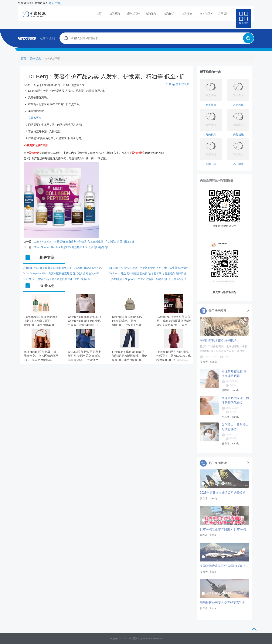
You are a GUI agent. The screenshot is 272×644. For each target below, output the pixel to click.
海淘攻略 (187, 14)
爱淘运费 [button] (134, 14)
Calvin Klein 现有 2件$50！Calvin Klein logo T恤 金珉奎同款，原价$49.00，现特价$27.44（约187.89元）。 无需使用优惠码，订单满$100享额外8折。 (85, 321)
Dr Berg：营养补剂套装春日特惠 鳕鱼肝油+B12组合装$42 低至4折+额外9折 (67, 268)
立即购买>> (35, 118)
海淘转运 (169, 14)
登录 (51, 3)
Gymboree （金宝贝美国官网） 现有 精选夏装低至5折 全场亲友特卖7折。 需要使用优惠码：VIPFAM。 (174, 321)
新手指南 (211, 105)
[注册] (58, 3)
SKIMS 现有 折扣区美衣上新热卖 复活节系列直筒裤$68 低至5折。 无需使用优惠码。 (85, 356)
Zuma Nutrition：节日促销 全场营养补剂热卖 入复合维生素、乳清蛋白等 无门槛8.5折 (84, 242)
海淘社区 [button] (206, 14)
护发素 (185, 84)
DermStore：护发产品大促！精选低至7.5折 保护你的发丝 (56, 279)
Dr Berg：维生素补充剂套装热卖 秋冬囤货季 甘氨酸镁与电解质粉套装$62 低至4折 (158, 273)
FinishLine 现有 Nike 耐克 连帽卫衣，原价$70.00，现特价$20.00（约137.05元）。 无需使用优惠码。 (173, 356)
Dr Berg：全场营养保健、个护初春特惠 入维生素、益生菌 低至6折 (148, 268)
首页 (99, 14)
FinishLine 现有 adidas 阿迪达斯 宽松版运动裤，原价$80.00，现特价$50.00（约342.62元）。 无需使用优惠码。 (130, 356)
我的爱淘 (114, 14)
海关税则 (211, 134)
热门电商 (238, 164)
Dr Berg (170, 84)
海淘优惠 (151, 14)
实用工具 (211, 164)
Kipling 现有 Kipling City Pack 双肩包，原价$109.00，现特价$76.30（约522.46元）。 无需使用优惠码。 (128, 321)
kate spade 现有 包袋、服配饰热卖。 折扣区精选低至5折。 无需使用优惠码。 (41, 356)
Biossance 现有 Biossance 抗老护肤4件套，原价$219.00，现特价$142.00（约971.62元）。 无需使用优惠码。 (40, 321)
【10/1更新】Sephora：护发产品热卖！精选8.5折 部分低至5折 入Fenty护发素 (155, 279)
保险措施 (238, 134)
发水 (178, 84)
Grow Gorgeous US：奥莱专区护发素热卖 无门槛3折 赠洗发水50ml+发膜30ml (69, 273)
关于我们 (223, 14)
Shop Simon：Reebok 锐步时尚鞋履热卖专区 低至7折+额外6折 (71, 247)
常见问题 (238, 105)
